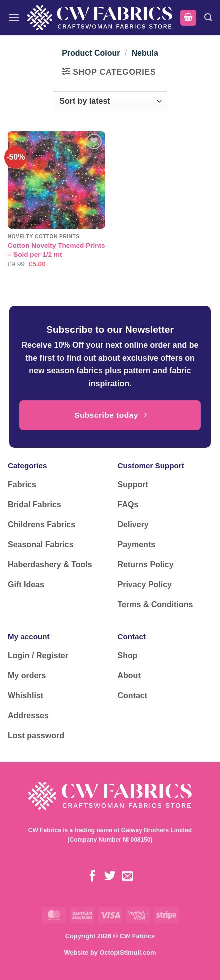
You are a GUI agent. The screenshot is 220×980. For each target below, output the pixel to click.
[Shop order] (110, 101)
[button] (14, 17)
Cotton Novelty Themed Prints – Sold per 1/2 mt (56, 250)
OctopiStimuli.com (128, 953)
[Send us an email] (128, 877)
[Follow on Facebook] (92, 877)
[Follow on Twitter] (110, 877)
